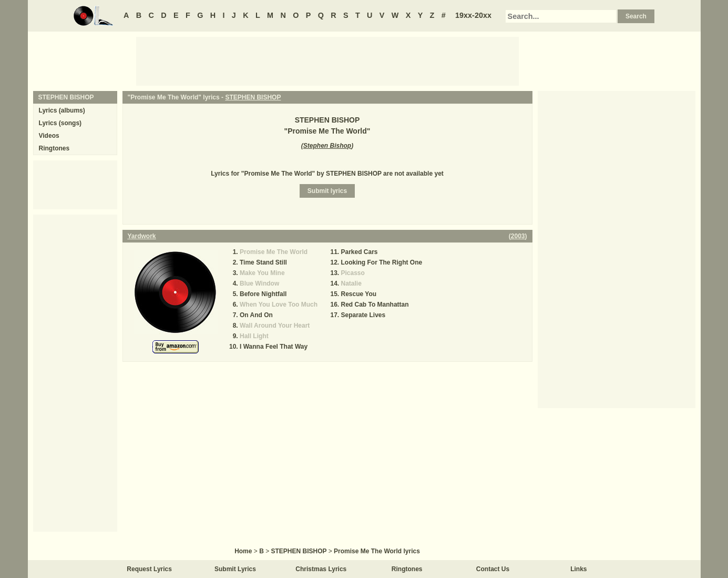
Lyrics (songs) (60, 123)
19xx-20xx (473, 15)
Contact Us (493, 569)
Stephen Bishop (327, 146)
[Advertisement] (327, 60)
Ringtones (54, 148)
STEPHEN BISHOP (253, 97)
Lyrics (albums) (62, 110)
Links (578, 569)
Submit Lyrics (235, 569)
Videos (49, 136)
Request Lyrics (149, 569)
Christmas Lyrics (321, 569)
